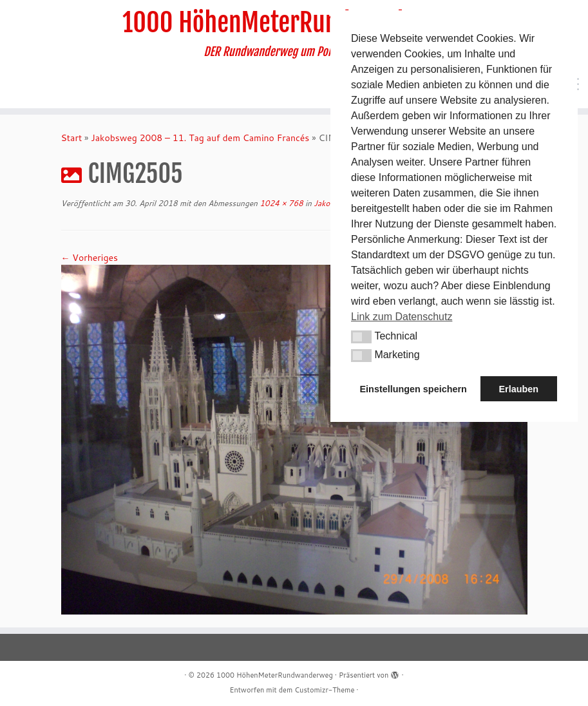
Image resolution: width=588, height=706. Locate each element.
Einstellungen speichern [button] (413, 389)
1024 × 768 (280, 203)
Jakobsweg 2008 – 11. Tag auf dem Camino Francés (200, 138)
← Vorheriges (90, 258)
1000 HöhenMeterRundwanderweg (294, 23)
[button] (361, 337)
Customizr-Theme (324, 690)
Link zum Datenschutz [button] (402, 317)
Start (72, 138)
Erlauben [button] (518, 389)
